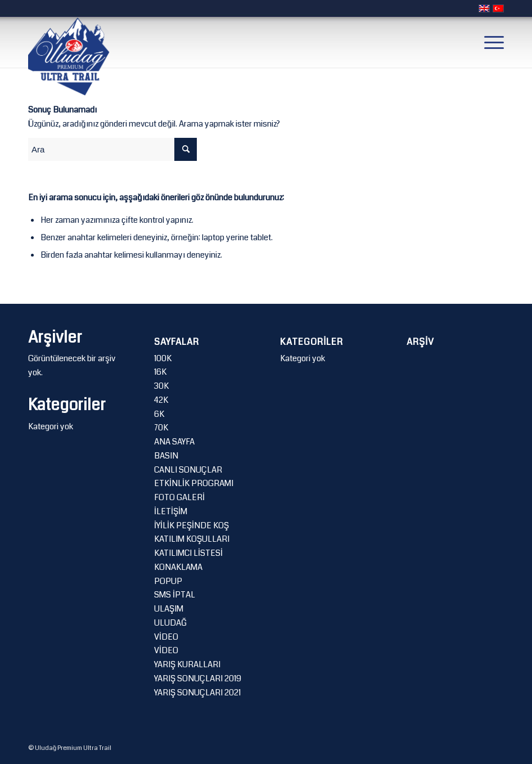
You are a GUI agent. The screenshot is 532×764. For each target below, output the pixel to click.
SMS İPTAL (175, 595)
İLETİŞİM (171, 511)
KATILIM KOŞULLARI (192, 539)
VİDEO (166, 637)
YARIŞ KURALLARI (187, 664)
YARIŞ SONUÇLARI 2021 (197, 693)
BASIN (166, 456)
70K (161, 428)
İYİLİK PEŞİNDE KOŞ (191, 525)
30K (161, 386)
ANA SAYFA (174, 442)
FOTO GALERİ (179, 497)
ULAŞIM (169, 609)
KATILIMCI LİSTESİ (188, 553)
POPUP (168, 581)
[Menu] (488, 42)
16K (160, 372)
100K (163, 358)
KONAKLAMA (178, 567)
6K (159, 414)
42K (161, 400)
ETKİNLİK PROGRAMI (194, 483)
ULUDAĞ (170, 623)
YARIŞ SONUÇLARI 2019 (198, 678)
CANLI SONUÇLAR (188, 470)
